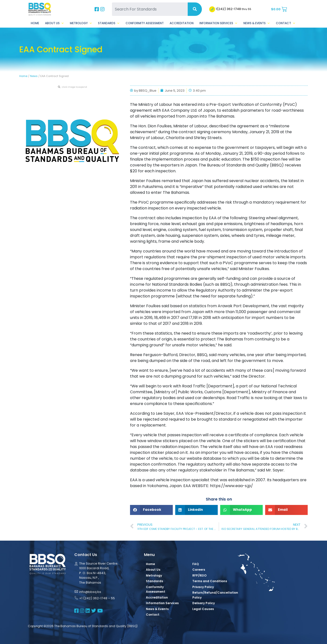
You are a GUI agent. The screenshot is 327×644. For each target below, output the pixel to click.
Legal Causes (203, 609)
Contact (286, 23)
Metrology (81, 23)
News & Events (257, 23)
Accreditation (182, 23)
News (34, 76)
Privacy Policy (203, 587)
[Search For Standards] (150, 9)
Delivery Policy (204, 603)
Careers (199, 570)
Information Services (218, 23)
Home (35, 23)
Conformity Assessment (145, 23)
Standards (109, 23)
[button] (151, 510)
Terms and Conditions (210, 581)
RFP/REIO (199, 575)
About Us (54, 23)
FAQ (196, 564)
